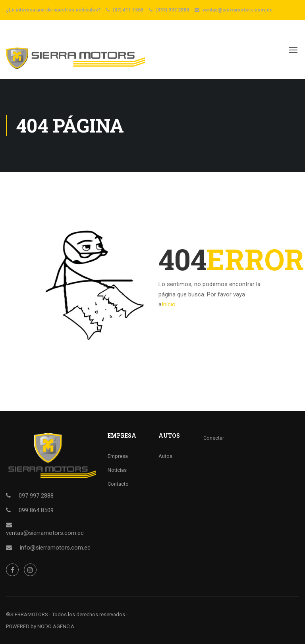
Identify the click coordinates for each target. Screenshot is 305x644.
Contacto (118, 484)
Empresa (118, 456)
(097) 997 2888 (172, 10)
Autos (165, 456)
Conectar (214, 438)
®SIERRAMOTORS (27, 614)
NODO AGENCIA (56, 626)
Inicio (169, 304)
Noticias (117, 470)
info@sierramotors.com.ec (55, 548)
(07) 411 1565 (128, 10)
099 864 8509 (36, 510)
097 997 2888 (36, 496)
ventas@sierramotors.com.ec (237, 10)
